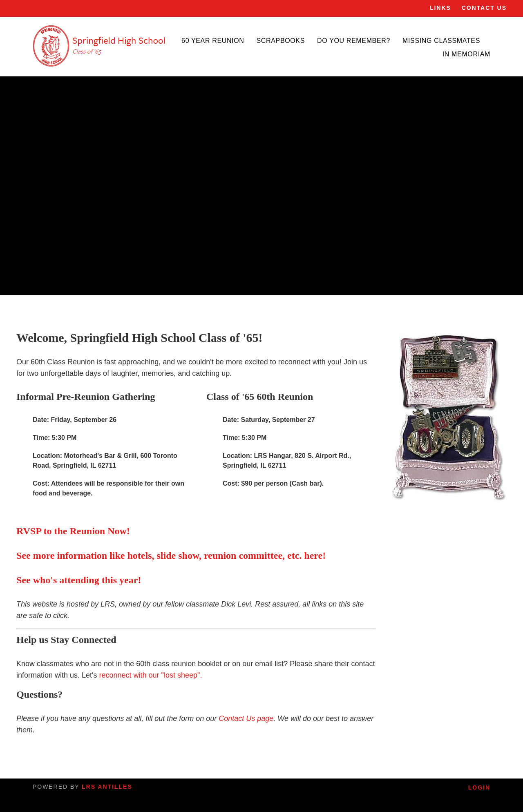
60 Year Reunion (213, 41)
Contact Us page (246, 718)
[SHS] (100, 46)
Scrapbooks (281, 41)
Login (479, 787)
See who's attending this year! (79, 580)
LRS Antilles (107, 787)
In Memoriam (466, 54)
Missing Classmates (441, 41)
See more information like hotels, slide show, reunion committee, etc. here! (171, 555)
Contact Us (484, 8)
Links (440, 8)
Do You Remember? (354, 41)
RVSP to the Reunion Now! (73, 531)
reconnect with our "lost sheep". (151, 675)
